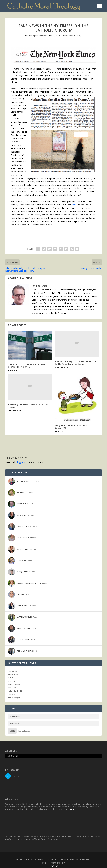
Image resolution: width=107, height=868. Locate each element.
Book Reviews (83, 858)
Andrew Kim (12, 680)
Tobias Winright (14, 697)
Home (19, 858)
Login (12, 730)
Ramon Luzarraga (14, 684)
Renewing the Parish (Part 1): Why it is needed (28, 405)
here (74, 204)
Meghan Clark (13, 673)
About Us (28, 858)
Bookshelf (39, 858)
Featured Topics (67, 858)
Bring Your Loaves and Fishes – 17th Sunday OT (73, 426)
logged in (21, 461)
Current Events (69, 35)
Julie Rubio (12, 687)
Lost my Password (25, 730)
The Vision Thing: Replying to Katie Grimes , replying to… (27, 365)
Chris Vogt (12, 693)
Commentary (52, 858)
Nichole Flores (13, 677)
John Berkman (41, 35)
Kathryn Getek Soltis (15, 690)
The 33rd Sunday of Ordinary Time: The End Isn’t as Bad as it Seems (76, 362)
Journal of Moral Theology (53, 862)
